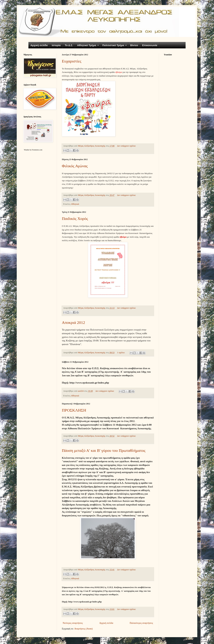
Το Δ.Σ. (69, 45)
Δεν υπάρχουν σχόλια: (126, 146)
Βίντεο (134, 45)
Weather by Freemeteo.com (33, 150)
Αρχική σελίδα (39, 45)
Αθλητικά (75, 204)
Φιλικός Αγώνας (75, 166)
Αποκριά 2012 (73, 323)
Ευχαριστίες (72, 61)
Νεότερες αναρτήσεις (73, 623)
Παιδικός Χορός (75, 219)
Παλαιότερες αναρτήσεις (141, 623)
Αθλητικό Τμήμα (87, 45)
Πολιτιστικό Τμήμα (113, 45)
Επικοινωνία (150, 45)
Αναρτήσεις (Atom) (83, 629)
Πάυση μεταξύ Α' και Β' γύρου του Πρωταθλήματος (104, 450)
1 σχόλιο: (121, 353)
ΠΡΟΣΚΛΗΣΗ (74, 410)
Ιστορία (56, 45)
